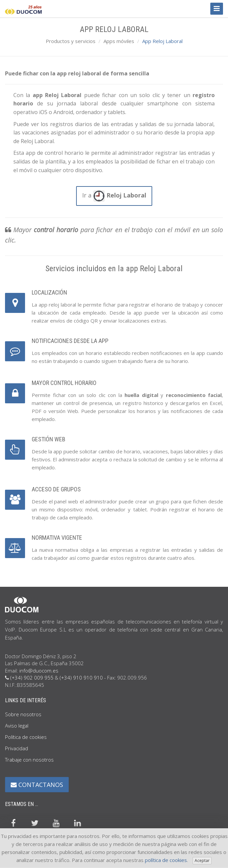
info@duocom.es (39, 671)
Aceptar (202, 860)
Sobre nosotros (23, 714)
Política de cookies (26, 737)
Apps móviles (119, 41)
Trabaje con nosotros (29, 760)
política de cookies (166, 860)
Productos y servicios (71, 41)
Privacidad (17, 748)
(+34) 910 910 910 (81, 678)
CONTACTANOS (37, 785)
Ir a (114, 196)
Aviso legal (17, 726)
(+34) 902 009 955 (32, 678)
